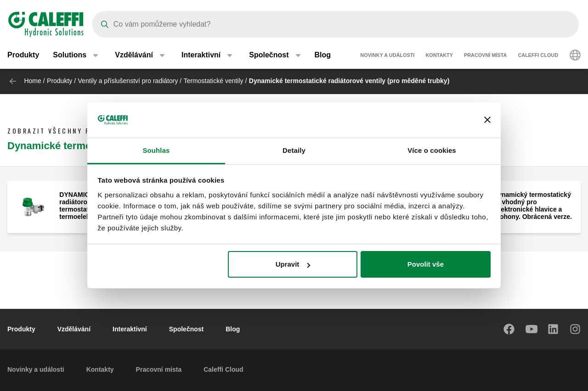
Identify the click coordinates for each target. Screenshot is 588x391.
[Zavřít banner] (487, 120)
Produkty (23, 55)
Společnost (186, 329)
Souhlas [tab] (156, 150)
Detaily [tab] (294, 150)
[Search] (335, 24)
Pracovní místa (485, 55)
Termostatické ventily (214, 81)
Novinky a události (387, 55)
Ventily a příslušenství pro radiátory (128, 81)
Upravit (293, 264)
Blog (323, 55)
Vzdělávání (74, 329)
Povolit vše (426, 264)
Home (32, 81)
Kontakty (439, 55)
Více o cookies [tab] (432, 150)
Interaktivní (130, 329)
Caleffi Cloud (538, 55)
